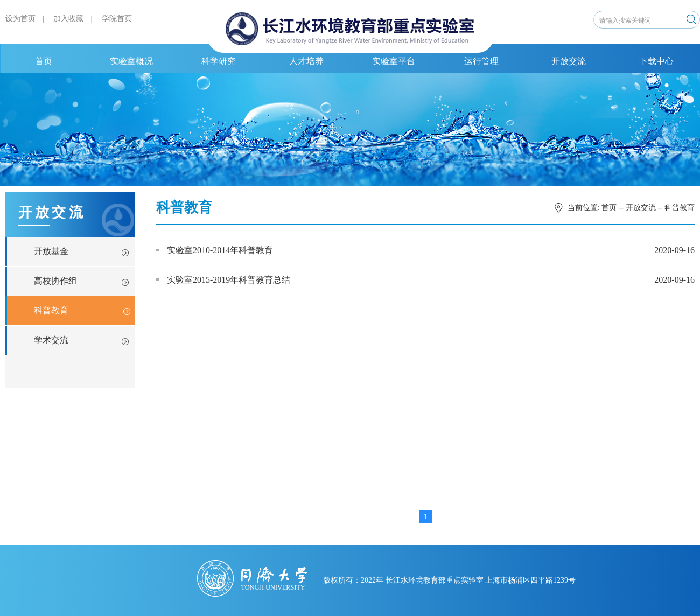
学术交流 (51, 340)
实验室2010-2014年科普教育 (215, 250)
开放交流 (569, 61)
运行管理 (481, 61)
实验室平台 (394, 61)
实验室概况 (131, 61)
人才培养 (306, 61)
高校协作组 (55, 281)
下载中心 (656, 61)
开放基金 (51, 251)
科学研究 (219, 61)
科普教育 (51, 310)
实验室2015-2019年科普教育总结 (223, 280)
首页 (44, 61)
